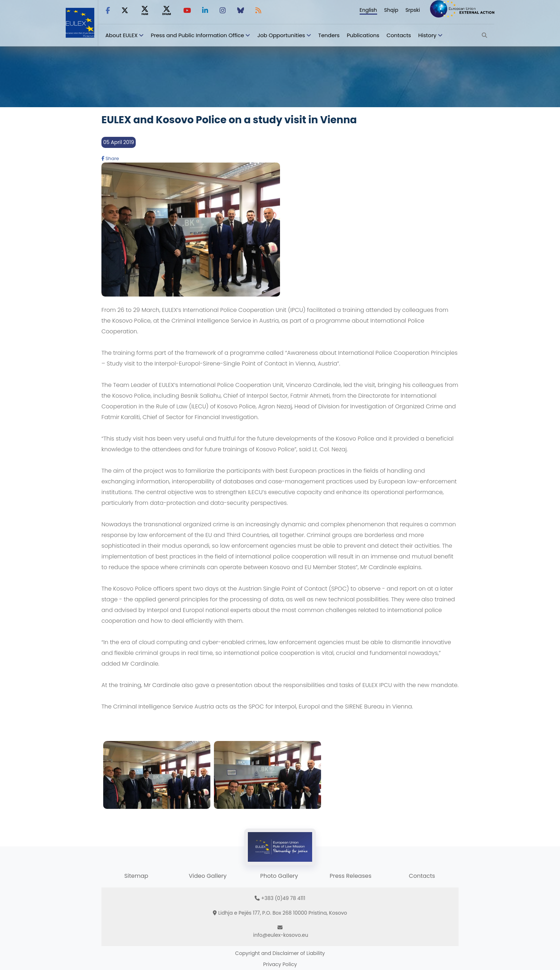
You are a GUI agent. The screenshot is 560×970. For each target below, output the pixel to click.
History (427, 35)
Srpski (413, 10)
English (368, 10)
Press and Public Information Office (197, 35)
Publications (363, 35)
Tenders (329, 35)
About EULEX (121, 35)
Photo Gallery (279, 876)
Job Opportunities (281, 35)
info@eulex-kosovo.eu (281, 935)
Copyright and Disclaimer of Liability (280, 953)
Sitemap (136, 876)
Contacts (399, 35)
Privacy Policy (280, 964)
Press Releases (351, 876)
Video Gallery (207, 876)
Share (110, 158)
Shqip (391, 10)
